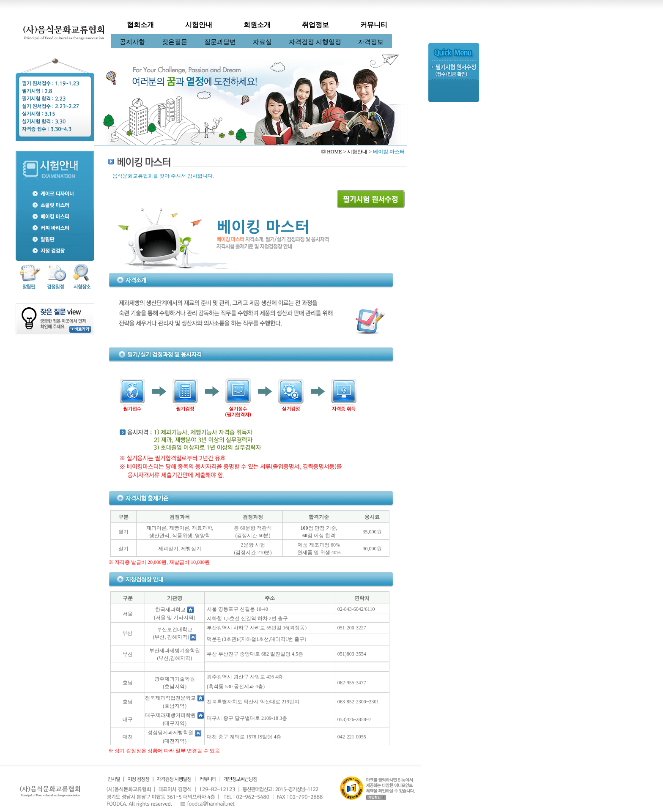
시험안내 (199, 25)
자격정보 (371, 42)
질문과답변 (220, 42)
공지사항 (132, 42)
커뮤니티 (374, 25)
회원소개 (257, 25)
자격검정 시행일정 (315, 42)
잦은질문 (175, 42)
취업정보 (315, 25)
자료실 (262, 42)
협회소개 (140, 25)
